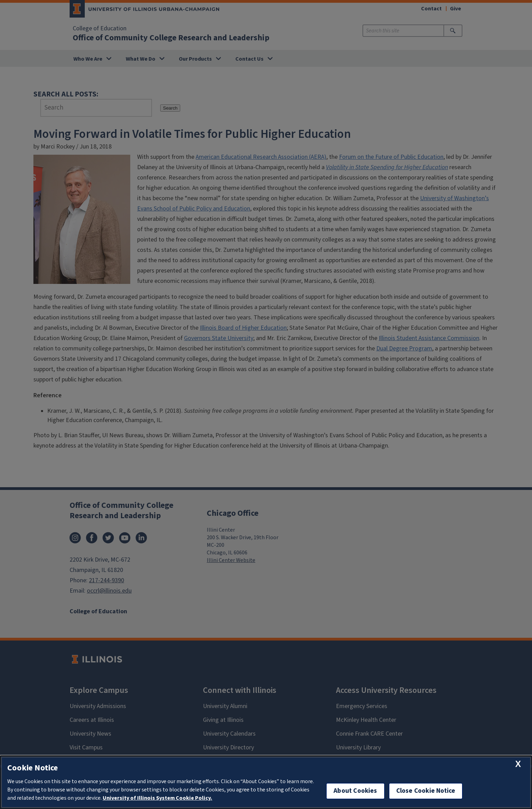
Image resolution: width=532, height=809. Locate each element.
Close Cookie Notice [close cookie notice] (426, 791)
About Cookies (355, 791)
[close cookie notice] (518, 764)
